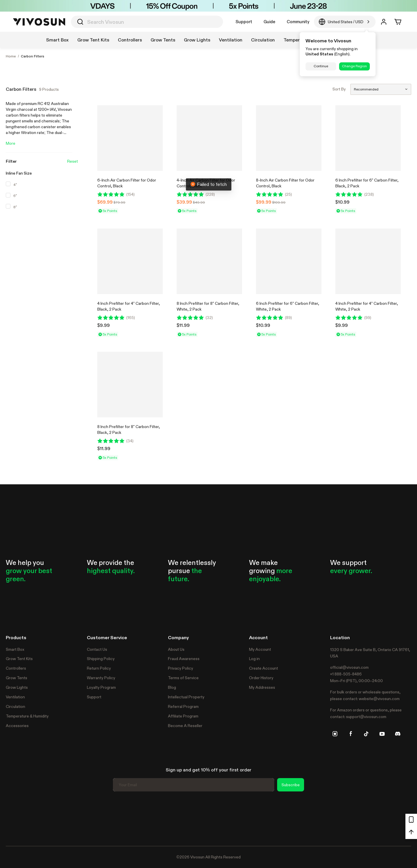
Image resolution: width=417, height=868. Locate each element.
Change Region (354, 66)
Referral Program (183, 706)
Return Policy (99, 668)
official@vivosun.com (349, 667)
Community (298, 22)
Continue (321, 66)
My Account (260, 649)
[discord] (398, 734)
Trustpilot (14, 818)
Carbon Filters (33, 56)
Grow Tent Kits (19, 659)
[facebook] (351, 734)
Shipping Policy (101, 659)
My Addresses (262, 687)
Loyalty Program (101, 687)
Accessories (17, 726)
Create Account (264, 668)
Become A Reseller (185, 726)
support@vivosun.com (366, 717)
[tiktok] (366, 734)
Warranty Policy (101, 678)
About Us (176, 649)
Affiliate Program (183, 716)
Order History (261, 678)
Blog (172, 687)
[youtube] (382, 734)
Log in (254, 659)
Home (11, 56)
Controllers (16, 668)
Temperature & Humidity (27, 716)
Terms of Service (183, 678)
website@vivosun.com (379, 699)
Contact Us (97, 649)
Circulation (15, 706)
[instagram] (335, 734)
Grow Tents (17, 678)
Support (244, 22)
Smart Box (15, 649)
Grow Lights (17, 687)
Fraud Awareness (184, 659)
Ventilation (15, 697)
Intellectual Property (186, 697)
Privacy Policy (181, 668)
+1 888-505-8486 (346, 674)
